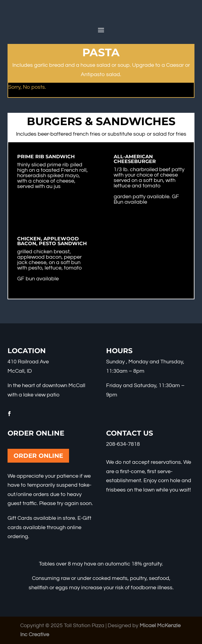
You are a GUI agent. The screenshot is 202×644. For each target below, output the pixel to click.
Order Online (38, 456)
